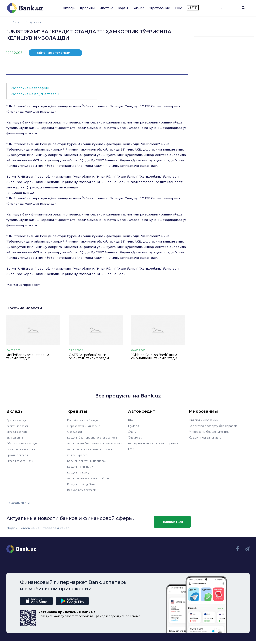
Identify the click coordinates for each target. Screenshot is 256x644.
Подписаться (172, 524)
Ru (223, 8)
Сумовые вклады (18, 420)
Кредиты (87, 8)
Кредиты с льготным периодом (90, 464)
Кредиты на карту (80, 475)
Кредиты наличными (82, 469)
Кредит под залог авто (205, 438)
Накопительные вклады (23, 449)
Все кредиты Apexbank (84, 493)
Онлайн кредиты (79, 458)
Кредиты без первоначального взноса (95, 438)
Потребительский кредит (86, 420)
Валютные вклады (19, 426)
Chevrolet (135, 438)
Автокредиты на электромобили (91, 481)
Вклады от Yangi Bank (22, 461)
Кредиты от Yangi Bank (84, 487)
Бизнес (139, 8)
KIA (130, 420)
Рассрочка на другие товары (35, 94)
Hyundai (134, 426)
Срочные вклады (18, 455)
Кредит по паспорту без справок (213, 426)
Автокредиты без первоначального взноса (93, 445)
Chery (132, 432)
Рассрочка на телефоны (31, 88)
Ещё (179, 8)
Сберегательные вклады (24, 443)
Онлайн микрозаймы (204, 420)
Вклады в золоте (18, 432)
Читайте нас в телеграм (51, 53)
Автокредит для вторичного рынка (92, 452)
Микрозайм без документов (209, 432)
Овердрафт (75, 432)
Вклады (69, 8)
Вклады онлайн (17, 438)
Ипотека (106, 8)
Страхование (159, 8)
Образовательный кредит (86, 426)
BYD (131, 449)
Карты (123, 8)
